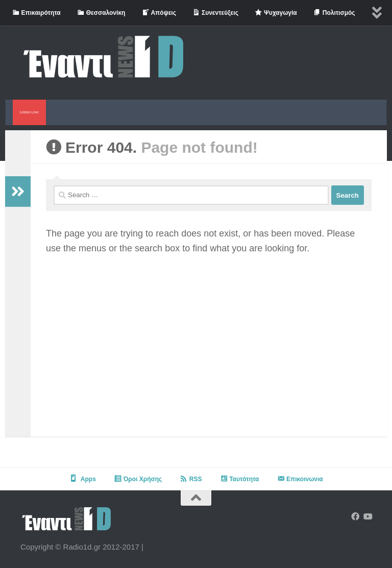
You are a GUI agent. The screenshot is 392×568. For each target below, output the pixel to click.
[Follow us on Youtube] (367, 517)
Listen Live (29, 112)
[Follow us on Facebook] (355, 517)
